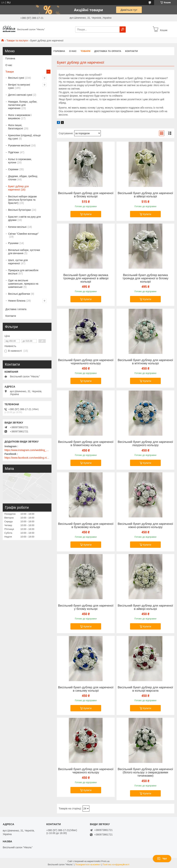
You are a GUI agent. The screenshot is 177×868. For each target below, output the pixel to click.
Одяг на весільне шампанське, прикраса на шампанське (23, 284)
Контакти (131, 51)
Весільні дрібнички (19, 294)
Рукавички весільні (19, 145)
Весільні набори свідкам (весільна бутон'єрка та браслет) (22, 200)
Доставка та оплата (108, 51)
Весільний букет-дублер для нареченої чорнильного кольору (86, 362)
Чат (162, 859)
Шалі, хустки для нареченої (18, 262)
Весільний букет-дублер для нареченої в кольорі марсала (145, 689)
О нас (73, 51)
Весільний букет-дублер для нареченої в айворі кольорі (145, 195)
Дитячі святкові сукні (20, 95)
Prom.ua (105, 861)
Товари (85, 51)
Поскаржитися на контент (88, 865)
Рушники (13, 243)
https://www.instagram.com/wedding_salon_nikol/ (27, 450)
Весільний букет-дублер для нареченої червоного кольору (86, 771)
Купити (88, 214)
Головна (59, 51)
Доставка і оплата (16, 309)
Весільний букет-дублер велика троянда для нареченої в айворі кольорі (86, 278)
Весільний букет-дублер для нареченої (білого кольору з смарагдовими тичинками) (145, 772)
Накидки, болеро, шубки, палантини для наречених (23, 105)
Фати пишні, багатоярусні (16, 127)
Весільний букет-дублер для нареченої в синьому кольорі (86, 689)
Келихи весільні (17, 227)
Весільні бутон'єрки (19, 210)
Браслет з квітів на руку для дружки (24, 218)
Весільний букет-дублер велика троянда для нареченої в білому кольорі (145, 278)
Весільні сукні (16, 78)
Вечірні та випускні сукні (19, 86)
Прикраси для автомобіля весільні (23, 272)
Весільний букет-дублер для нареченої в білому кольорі (86, 195)
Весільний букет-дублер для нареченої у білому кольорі (86, 607)
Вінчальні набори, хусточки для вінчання (24, 252)
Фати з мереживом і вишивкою (20, 117)
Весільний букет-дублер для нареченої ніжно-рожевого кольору (145, 526)
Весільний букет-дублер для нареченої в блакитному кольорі (86, 444)
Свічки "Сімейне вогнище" (23, 234)
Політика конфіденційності (116, 865)
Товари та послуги (17, 41)
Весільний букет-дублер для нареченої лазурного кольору (145, 444)
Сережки (13, 169)
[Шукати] (123, 29)
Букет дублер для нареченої (18, 188)
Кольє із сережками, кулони (20, 161)
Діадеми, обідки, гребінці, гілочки (23, 178)
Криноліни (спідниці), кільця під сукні (24, 137)
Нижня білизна (17, 301)
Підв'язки (13, 152)
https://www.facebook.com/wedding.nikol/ (27, 458)
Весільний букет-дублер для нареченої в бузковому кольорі (86, 526)
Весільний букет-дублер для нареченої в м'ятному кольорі (145, 362)
